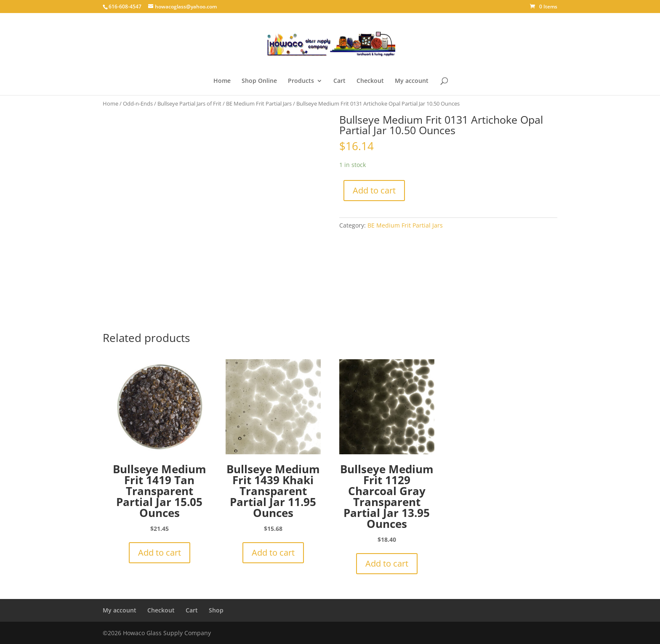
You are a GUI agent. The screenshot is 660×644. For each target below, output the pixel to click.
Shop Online (259, 81)
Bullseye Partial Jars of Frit (189, 103)
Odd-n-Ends (138, 103)
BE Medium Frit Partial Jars (259, 103)
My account (412, 81)
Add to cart (374, 190)
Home (222, 81)
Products (301, 81)
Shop (216, 610)
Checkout (370, 81)
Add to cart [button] (160, 553)
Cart (339, 81)
